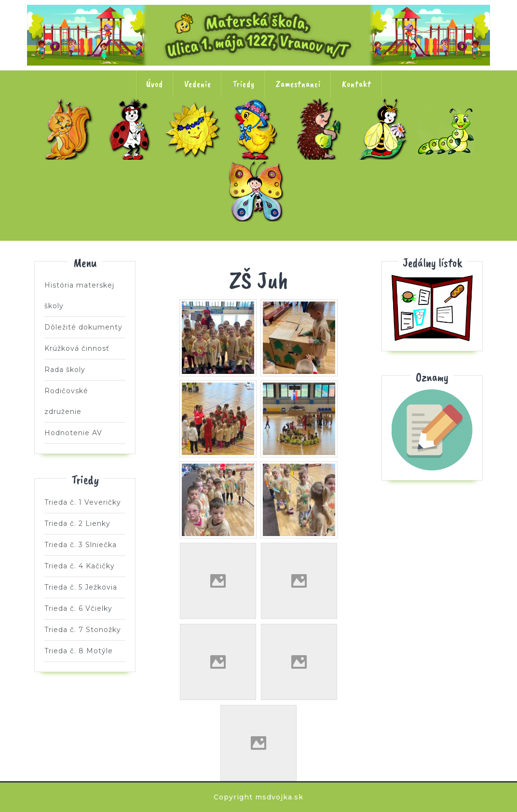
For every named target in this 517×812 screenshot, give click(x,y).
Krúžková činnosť (77, 348)
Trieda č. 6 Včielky (385, 129)
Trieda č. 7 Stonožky (448, 129)
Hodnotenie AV (73, 433)
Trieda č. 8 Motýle (258, 191)
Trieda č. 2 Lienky (132, 129)
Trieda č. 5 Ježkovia (322, 129)
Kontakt (357, 84)
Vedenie (198, 84)
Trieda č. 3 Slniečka (195, 129)
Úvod (155, 84)
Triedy (244, 84)
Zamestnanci (298, 84)
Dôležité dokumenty (83, 327)
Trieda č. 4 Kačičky (258, 129)
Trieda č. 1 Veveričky (69, 129)
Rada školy (65, 370)
